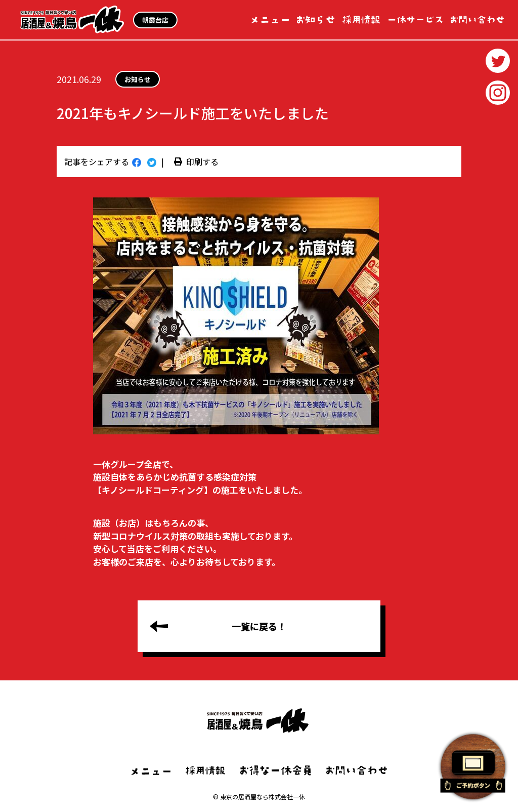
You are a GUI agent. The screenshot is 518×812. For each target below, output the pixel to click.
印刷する (196, 161)
